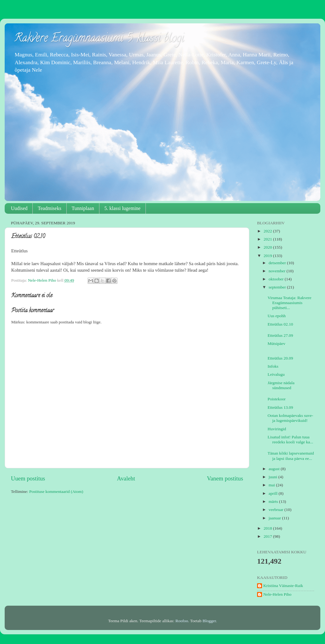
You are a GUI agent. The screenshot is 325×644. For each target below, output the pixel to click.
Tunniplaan (83, 208)
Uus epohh (277, 316)
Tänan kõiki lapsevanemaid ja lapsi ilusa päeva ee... (291, 456)
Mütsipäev (277, 343)
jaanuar (275, 518)
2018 (268, 528)
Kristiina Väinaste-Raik (283, 586)
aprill (274, 493)
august (275, 469)
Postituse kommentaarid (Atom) (56, 491)
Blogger (209, 621)
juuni (273, 477)
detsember (278, 263)
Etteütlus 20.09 (280, 358)
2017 (268, 536)
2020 (268, 247)
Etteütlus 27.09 (280, 335)
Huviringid (277, 429)
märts (274, 501)
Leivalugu (276, 374)
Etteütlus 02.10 (280, 324)
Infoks (273, 366)
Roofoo (182, 621)
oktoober (277, 279)
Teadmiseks (49, 208)
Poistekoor (277, 399)
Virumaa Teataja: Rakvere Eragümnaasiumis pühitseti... (289, 303)
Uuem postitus (28, 478)
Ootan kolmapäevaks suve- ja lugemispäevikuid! (290, 418)
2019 (268, 256)
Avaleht (126, 478)
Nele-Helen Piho (277, 594)
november (277, 271)
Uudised (19, 208)
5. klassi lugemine (122, 208)
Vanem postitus (225, 478)
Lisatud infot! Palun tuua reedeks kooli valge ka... (290, 439)
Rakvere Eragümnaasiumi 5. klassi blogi (99, 39)
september (278, 287)
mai (272, 485)
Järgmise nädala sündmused (281, 385)
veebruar (277, 510)
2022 (268, 231)
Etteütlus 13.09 (280, 407)
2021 (268, 239)
